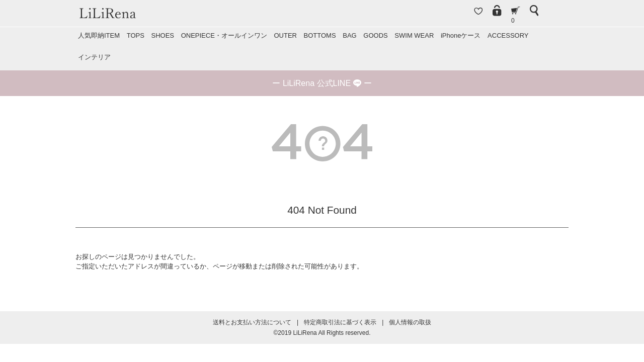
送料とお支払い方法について (252, 322)
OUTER (285, 35)
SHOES (163, 35)
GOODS (375, 35)
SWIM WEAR (414, 35)
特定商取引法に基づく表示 (340, 322)
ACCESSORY (508, 35)
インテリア (94, 57)
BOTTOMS (320, 35)
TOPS (136, 35)
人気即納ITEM (99, 35)
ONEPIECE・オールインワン (224, 35)
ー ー (322, 83)
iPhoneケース (461, 35)
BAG (349, 35)
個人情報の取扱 (410, 322)
